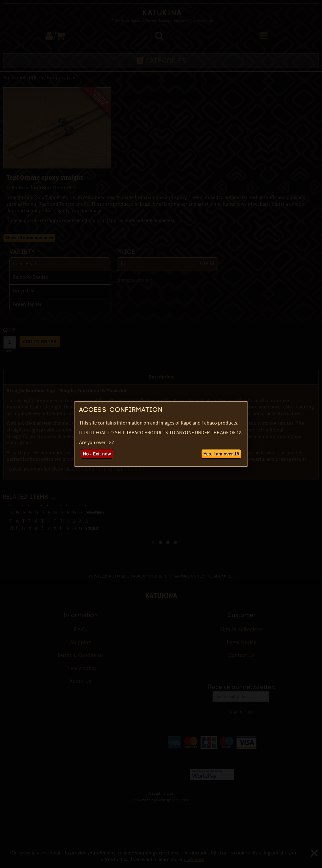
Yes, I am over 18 (221, 454)
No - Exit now (97, 454)
